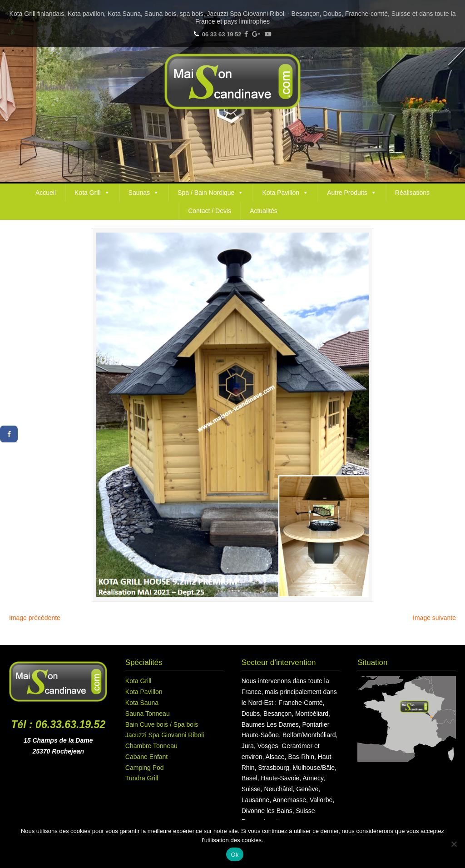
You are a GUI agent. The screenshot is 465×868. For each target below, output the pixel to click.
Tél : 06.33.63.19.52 (58, 724)
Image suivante (434, 618)
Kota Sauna (142, 703)
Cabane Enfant (146, 757)
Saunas (144, 193)
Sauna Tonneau (148, 714)
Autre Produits (352, 193)
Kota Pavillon (285, 193)
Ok (235, 855)
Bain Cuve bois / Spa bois (162, 724)
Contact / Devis (210, 211)
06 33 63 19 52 (222, 34)
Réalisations (412, 193)
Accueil (46, 193)
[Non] (454, 844)
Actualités (264, 211)
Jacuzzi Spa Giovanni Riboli (165, 735)
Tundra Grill (142, 778)
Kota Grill (92, 193)
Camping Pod (145, 768)
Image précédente (35, 618)
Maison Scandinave (232, 82)
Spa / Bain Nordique (210, 193)
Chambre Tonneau (151, 746)
